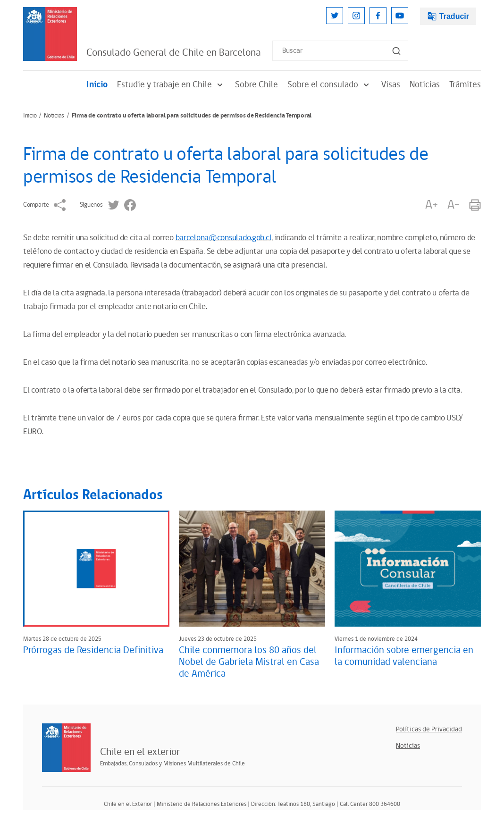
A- (454, 205)
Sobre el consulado (330, 85)
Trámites (465, 85)
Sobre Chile (256, 85)
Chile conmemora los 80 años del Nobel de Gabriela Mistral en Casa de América (249, 662)
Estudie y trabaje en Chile (171, 85)
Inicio (97, 85)
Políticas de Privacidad (429, 729)
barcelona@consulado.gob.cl (224, 238)
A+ (431, 205)
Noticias (425, 85)
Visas (391, 85)
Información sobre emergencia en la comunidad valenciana (404, 656)
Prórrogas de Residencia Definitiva (93, 650)
